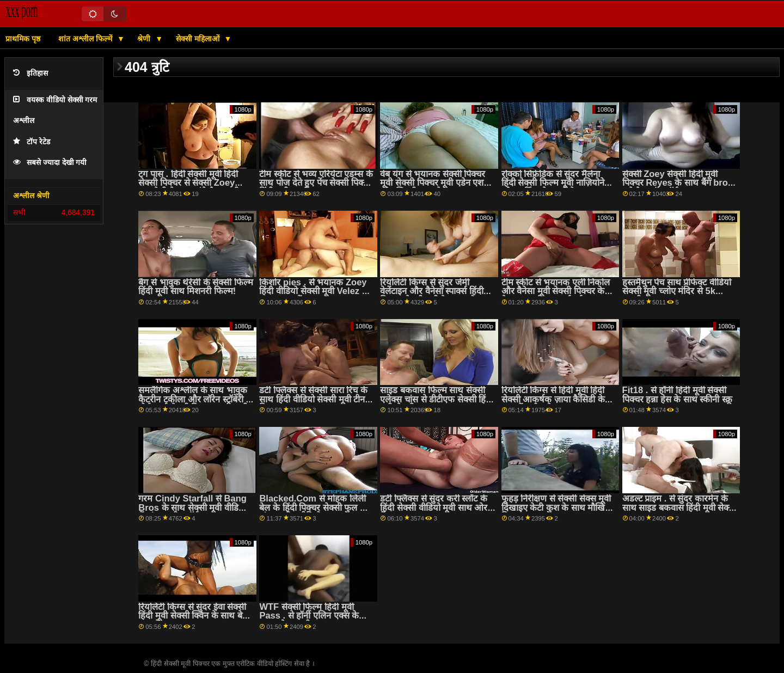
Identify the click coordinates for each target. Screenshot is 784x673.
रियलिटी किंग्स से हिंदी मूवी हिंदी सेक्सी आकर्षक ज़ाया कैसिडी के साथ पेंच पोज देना (553, 399)
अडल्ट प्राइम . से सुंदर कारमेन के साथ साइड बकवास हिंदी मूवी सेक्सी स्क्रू (680, 507)
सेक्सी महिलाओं (199, 39)
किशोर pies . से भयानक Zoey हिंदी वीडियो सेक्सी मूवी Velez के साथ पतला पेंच (314, 291)
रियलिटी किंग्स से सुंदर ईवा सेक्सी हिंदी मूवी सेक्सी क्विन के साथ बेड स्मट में (193, 616)
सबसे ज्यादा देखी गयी (50, 163)
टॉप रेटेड (32, 142)
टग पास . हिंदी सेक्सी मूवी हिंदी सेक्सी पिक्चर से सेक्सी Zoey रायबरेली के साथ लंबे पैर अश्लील (192, 183)
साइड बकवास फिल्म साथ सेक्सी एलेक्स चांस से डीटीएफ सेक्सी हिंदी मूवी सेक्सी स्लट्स (436, 399)
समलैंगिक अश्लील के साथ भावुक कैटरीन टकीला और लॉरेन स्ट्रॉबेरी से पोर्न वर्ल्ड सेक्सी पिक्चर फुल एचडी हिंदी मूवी (195, 404)
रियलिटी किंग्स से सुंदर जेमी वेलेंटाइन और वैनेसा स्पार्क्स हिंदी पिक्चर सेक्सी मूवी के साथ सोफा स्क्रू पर (432, 296)
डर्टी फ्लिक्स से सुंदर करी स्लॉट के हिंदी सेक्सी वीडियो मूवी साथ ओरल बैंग (437, 507)
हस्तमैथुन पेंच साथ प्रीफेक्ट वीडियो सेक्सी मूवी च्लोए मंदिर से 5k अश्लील (677, 291)
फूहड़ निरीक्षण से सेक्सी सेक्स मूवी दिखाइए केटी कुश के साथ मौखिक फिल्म (557, 507)
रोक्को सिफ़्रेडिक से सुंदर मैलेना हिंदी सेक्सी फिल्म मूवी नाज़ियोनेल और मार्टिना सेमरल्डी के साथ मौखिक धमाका (556, 188)
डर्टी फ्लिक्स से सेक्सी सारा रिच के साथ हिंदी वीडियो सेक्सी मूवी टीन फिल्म (313, 399)
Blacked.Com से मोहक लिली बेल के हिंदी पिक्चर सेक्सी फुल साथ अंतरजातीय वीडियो (317, 507)
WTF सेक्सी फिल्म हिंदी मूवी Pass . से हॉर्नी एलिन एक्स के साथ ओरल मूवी (309, 616)
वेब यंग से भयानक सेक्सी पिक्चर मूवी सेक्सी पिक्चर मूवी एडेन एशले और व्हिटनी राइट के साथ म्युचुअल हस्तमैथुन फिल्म (435, 188)
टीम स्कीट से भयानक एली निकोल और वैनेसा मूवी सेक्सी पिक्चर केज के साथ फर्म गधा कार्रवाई (556, 291)
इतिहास (30, 73)
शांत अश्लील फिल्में (86, 39)
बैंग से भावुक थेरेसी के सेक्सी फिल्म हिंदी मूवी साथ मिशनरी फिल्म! (196, 287)
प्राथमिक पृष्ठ (23, 39)
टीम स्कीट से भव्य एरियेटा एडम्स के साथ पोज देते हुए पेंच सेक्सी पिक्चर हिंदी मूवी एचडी (316, 183)
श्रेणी (145, 39)
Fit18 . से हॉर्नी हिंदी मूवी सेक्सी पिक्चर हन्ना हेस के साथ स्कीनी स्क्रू (678, 395)
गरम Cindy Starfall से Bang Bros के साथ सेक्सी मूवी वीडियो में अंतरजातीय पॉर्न (192, 507)
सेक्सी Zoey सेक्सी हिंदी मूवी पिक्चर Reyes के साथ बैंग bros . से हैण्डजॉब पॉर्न (678, 183)
